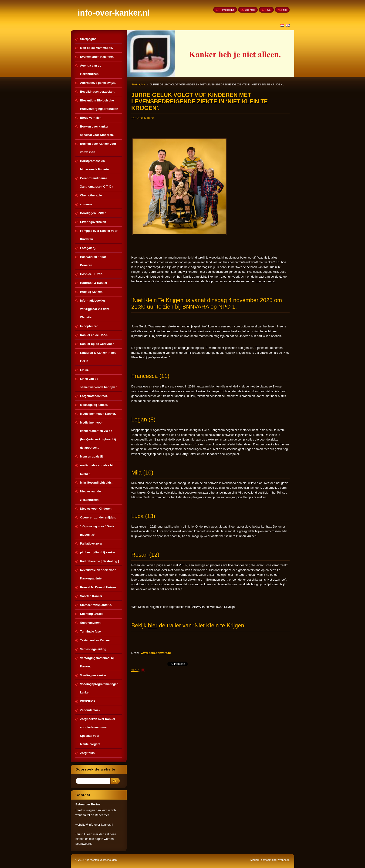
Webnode (284, 860)
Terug (135, 670)
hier (153, 625)
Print (284, 10)
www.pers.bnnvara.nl (156, 653)
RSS (268, 10)
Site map (250, 10)
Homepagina (227, 10)
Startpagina (138, 84)
